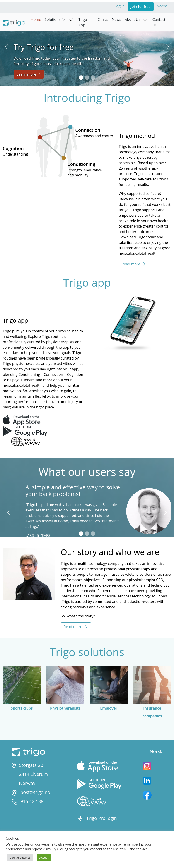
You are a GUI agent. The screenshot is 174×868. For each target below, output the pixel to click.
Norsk (162, 6)
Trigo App (83, 22)
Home (36, 19)
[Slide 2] (87, 78)
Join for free (141, 7)
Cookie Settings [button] (20, 858)
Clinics (103, 19)
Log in (120, 6)
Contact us (159, 22)
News (116, 19)
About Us (132, 19)
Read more (134, 264)
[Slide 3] (93, 78)
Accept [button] (44, 858)
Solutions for (55, 19)
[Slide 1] (81, 78)
